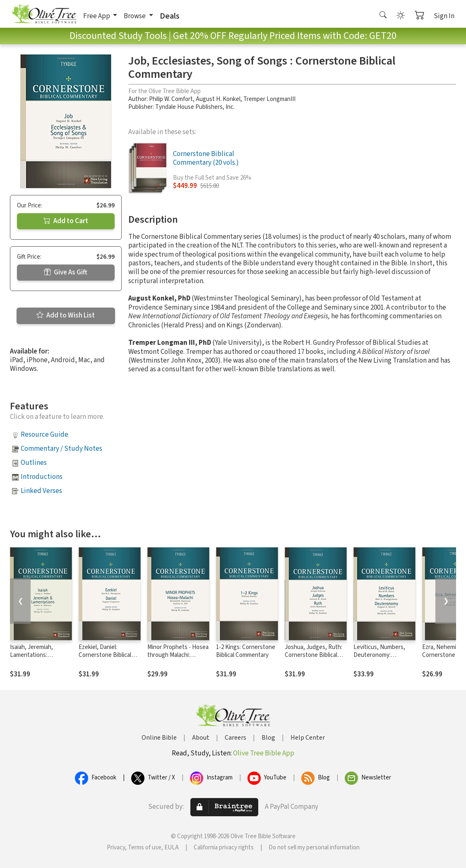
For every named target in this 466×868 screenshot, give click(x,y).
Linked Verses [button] (41, 491)
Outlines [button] (34, 463)
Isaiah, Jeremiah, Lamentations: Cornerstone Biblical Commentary (36, 659)
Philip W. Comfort (171, 99)
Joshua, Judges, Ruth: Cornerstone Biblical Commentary (313, 655)
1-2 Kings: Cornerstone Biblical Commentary (246, 651)
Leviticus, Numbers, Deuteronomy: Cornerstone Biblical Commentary (380, 659)
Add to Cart (66, 221)
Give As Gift (66, 272)
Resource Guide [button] (44, 435)
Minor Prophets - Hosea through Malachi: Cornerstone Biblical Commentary (178, 659)
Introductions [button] (42, 477)
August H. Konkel (218, 99)
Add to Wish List (66, 315)
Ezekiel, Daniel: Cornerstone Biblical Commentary (105, 655)
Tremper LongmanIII (269, 99)
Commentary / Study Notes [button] (61, 449)
